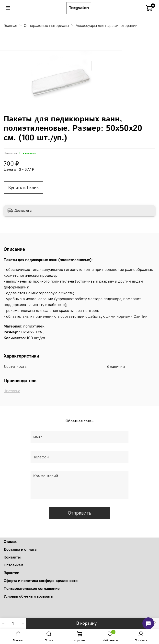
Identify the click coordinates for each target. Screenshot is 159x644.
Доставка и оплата (20, 549)
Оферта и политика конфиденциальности (41, 581)
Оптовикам (13, 565)
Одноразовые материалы (46, 25)
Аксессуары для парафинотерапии (107, 25)
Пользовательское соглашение (32, 588)
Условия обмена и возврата (28, 596)
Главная (10, 25)
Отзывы (11, 541)
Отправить (79, 513)
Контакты (12, 557)
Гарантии (11, 573)
